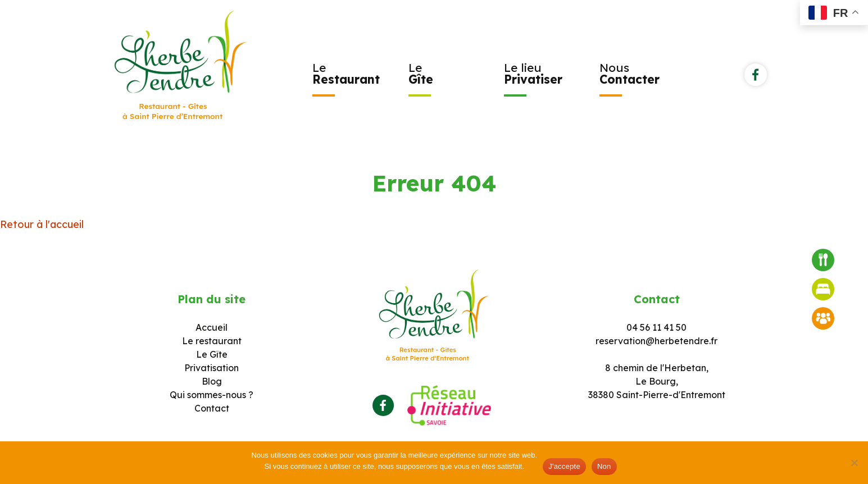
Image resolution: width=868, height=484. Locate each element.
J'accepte (564, 466)
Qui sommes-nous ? (212, 395)
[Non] (854, 463)
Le (346, 73)
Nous (630, 73)
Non (604, 466)
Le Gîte (212, 354)
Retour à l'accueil (42, 224)
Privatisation (212, 368)
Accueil (212, 327)
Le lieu (533, 73)
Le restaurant (212, 341)
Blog (212, 381)
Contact (212, 408)
